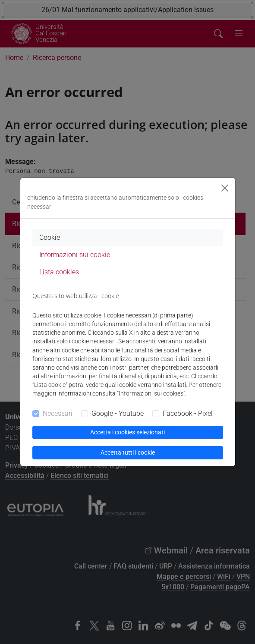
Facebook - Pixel (188, 413)
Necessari (58, 413)
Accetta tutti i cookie (128, 452)
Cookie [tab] (50, 237)
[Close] (225, 188)
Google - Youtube (118, 413)
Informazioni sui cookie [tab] (75, 255)
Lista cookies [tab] (59, 272)
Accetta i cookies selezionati (127, 432)
